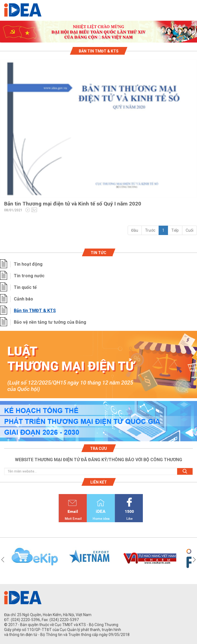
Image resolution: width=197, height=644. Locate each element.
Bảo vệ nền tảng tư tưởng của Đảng (50, 322)
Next (194, 560)
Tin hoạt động (28, 264)
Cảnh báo (23, 299)
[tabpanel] (99, 32)
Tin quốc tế (25, 287)
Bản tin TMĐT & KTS (35, 311)
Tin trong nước (29, 276)
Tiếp (175, 230)
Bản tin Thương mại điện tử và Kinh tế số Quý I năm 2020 (73, 204)
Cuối (190, 230)
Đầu (135, 230)
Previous (3, 560)
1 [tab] (99, 38)
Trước (150, 230)
